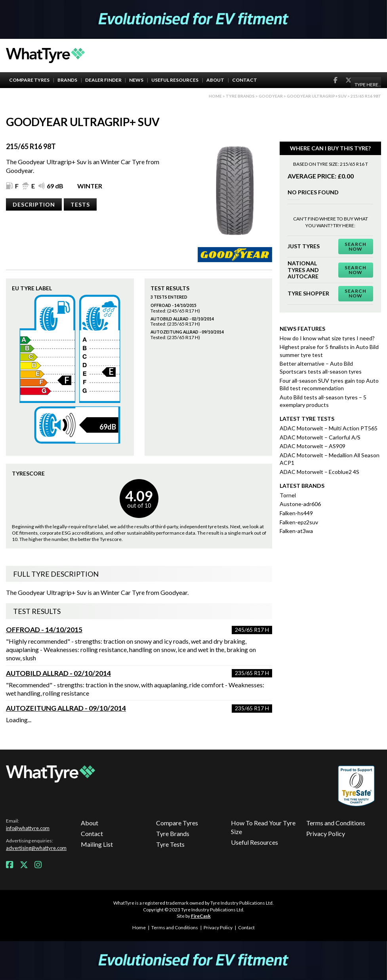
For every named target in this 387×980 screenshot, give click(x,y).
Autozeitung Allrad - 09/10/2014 (66, 708)
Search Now (356, 246)
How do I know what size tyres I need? (327, 338)
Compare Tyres (29, 80)
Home (215, 96)
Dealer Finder (103, 80)
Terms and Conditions (336, 823)
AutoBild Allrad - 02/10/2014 (58, 673)
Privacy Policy (326, 833)
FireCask (201, 916)
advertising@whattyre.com (36, 848)
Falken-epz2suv (299, 522)
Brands (67, 80)
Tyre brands (240, 96)
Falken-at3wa (296, 531)
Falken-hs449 (296, 513)
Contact (245, 80)
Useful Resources (175, 80)
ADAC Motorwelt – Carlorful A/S (320, 437)
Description (34, 204)
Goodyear (271, 96)
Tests (80, 204)
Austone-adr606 (300, 504)
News (136, 80)
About (215, 80)
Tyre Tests (170, 844)
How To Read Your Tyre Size (263, 827)
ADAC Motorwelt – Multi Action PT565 (329, 428)
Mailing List (97, 844)
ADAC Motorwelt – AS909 (313, 446)
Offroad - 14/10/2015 (44, 630)
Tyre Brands (173, 833)
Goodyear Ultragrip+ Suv (317, 96)
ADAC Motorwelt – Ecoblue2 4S (319, 472)
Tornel (288, 495)
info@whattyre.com (28, 828)
